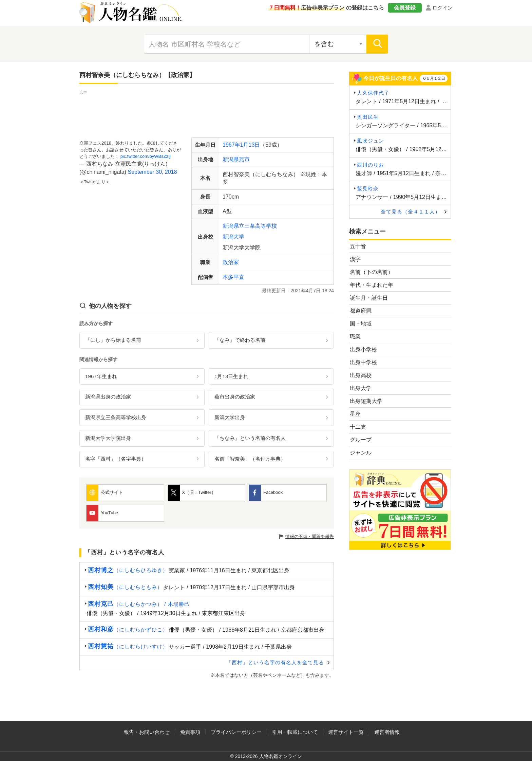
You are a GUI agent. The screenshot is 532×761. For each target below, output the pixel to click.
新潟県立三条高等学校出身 (116, 417)
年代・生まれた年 (372, 285)
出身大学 (361, 388)
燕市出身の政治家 (235, 397)
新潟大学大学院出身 (108, 438)
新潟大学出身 (230, 417)
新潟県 (231, 159)
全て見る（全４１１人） (411, 212)
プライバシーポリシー (236, 732)
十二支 (358, 427)
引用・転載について (295, 732)
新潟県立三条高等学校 (250, 226)
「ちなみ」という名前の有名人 (250, 438)
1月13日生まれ (231, 376)
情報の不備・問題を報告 (310, 536)
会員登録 (405, 8)
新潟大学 (233, 237)
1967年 (231, 145)
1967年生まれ (101, 376)
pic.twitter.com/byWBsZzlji (146, 156)
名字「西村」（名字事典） (116, 459)
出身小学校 (363, 349)
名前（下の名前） (372, 272)
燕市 (244, 159)
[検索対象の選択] (338, 44)
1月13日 (250, 145)
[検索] (377, 44)
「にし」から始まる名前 (113, 340)
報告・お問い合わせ (147, 732)
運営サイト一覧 (346, 732)
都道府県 (361, 311)
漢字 (355, 259)
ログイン (442, 8)
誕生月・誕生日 (369, 298)
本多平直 (233, 277)
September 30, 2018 (153, 172)
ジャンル (361, 453)
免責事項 (190, 732)
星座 (355, 414)
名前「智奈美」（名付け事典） (250, 459)
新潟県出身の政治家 (108, 397)
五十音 (358, 246)
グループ (361, 440)
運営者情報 (387, 732)
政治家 (231, 262)
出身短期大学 (366, 401)
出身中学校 (363, 362)
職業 (355, 337)
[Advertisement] (207, 111)
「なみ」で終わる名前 (240, 340)
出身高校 (361, 375)
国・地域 (361, 324)
